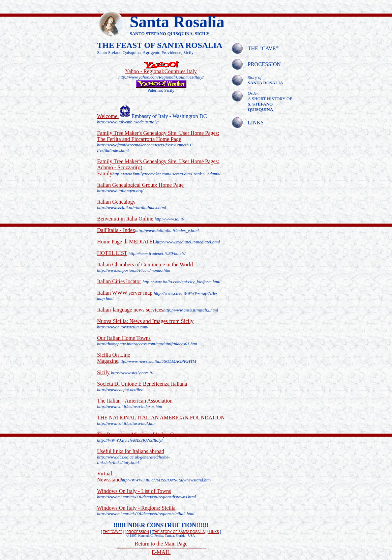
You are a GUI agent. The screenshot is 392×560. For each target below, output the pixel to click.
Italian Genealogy (116, 202)
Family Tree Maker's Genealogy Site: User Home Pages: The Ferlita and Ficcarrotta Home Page (158, 136)
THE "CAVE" (112, 532)
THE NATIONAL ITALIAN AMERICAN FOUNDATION (161, 418)
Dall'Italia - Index (116, 230)
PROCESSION (138, 532)
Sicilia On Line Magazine (114, 358)
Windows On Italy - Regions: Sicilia (136, 508)
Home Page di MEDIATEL (127, 242)
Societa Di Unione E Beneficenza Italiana (142, 384)
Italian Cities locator (119, 281)
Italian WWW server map (125, 293)
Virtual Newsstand (109, 477)
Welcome (108, 116)
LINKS (214, 532)
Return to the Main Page (161, 544)
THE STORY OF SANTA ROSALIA (179, 532)
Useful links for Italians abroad (131, 451)
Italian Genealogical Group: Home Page (140, 185)
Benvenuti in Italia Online (125, 219)
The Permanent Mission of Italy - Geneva (142, 434)
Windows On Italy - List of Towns (134, 491)
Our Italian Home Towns (124, 338)
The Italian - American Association (135, 401)
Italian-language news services (130, 310)
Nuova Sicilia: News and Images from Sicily (145, 321)
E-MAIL (161, 552)
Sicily (103, 372)
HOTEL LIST (112, 253)
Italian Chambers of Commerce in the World (145, 264)
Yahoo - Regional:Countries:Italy (161, 71)
